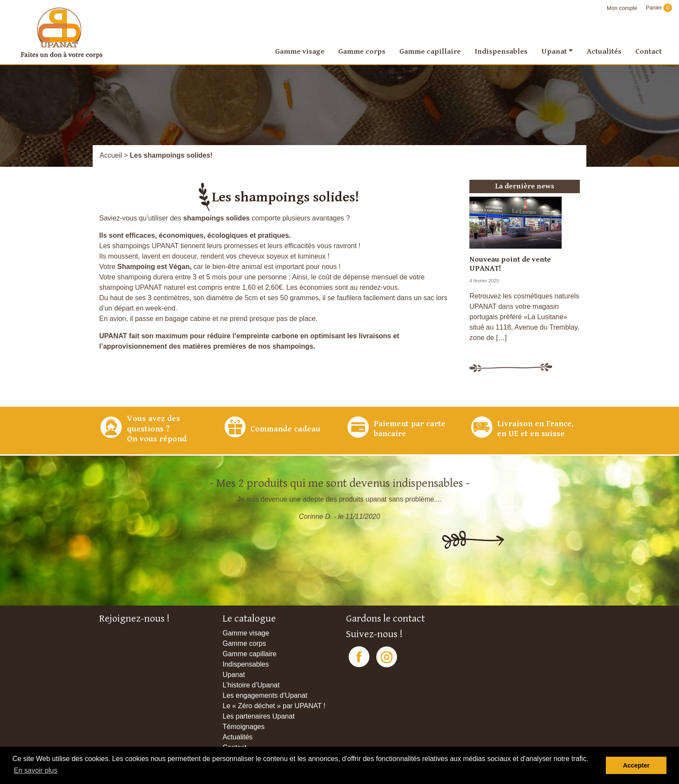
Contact (648, 52)
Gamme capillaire (430, 52)
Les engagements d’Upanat (265, 695)
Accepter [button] (636, 765)
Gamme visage (300, 52)
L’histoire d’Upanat (251, 685)
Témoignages (244, 727)
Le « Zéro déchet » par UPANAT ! (274, 706)
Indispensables (501, 52)
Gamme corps (362, 52)
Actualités (604, 52)
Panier (659, 8)
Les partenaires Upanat (259, 716)
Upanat (554, 52)
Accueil (111, 155)
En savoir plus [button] (36, 770)
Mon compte (622, 8)
